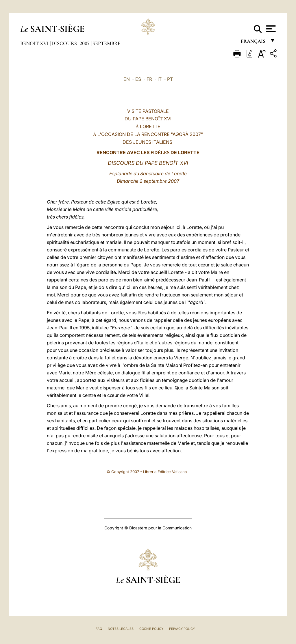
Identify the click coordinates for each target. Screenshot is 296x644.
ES (138, 79)
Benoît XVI (35, 43)
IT (160, 79)
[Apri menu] (270, 29)
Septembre (107, 43)
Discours (65, 43)
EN (127, 79)
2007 (85, 43)
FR (149, 79)
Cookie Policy (151, 629)
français (254, 43)
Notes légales (121, 629)
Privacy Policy (182, 629)
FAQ (99, 629)
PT (170, 79)
